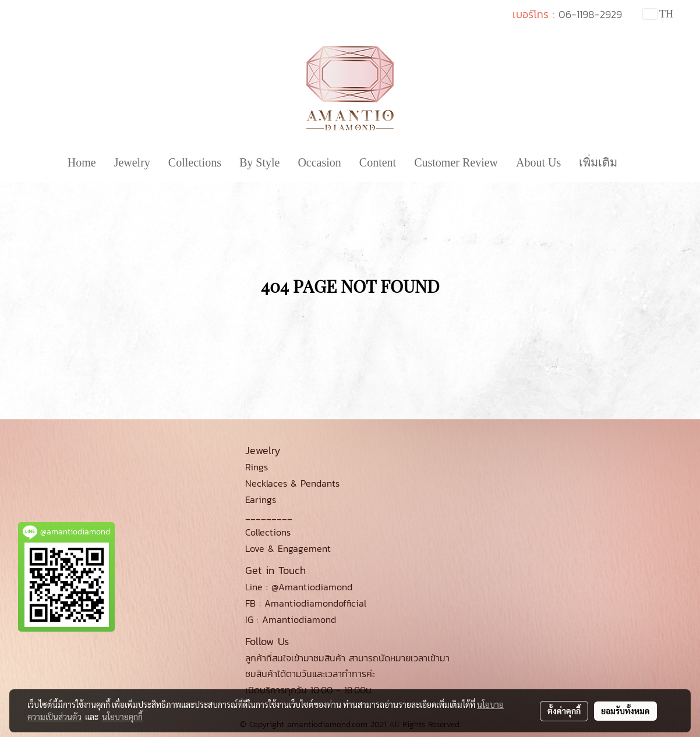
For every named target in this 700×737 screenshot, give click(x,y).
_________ (269, 516)
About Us (538, 162)
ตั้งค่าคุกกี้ (564, 711)
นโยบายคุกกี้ (122, 717)
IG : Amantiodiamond (291, 619)
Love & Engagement (288, 548)
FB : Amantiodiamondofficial (306, 603)
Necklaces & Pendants (292, 483)
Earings (261, 499)
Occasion (319, 162)
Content (378, 162)
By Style (259, 162)
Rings (257, 467)
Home (82, 162)
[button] (637, 162)
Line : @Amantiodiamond (299, 587)
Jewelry (132, 162)
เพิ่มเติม (598, 162)
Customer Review (456, 162)
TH (658, 14)
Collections (195, 162)
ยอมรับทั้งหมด (625, 711)
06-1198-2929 (590, 14)
